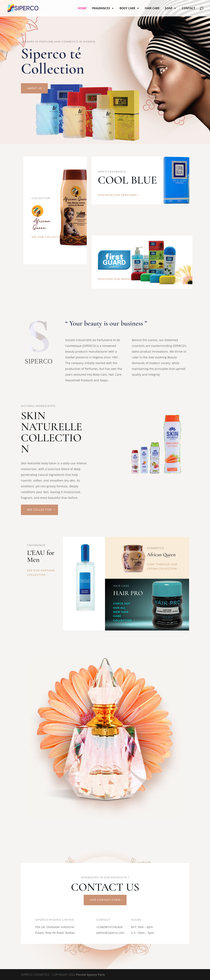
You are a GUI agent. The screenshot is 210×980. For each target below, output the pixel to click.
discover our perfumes (117, 195)
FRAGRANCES (101, 8)
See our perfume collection (41, 572)
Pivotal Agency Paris (90, 975)
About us (34, 88)
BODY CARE (127, 8)
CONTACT (189, 8)
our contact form (105, 900)
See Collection (39, 510)
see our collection (48, 237)
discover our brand (115, 279)
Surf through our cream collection (162, 566)
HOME (82, 8)
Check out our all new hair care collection (123, 612)
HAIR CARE (152, 8)
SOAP (169, 8)
